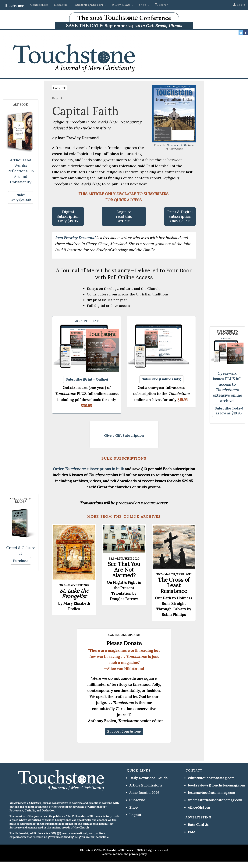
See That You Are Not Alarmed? (124, 570)
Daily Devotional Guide (148, 778)
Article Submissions (146, 785)
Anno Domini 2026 (144, 793)
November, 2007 (177, 145)
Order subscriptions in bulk (88, 469)
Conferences (39, 5)
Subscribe (137, 800)
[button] (91, 5)
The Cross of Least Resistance (174, 585)
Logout (135, 815)
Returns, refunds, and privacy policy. (124, 854)
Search (162, 5)
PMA (192, 832)
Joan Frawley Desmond (76, 238)
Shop (133, 807)
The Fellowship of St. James (115, 850)
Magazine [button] (62, 5)
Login (239, 5)
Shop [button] (144, 5)
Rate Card (196, 825)
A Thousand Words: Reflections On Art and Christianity (21, 171)
